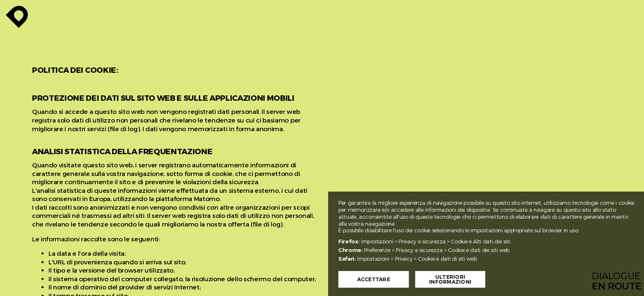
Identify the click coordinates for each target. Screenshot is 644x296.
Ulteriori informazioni (475, 280)
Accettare (399, 280)
